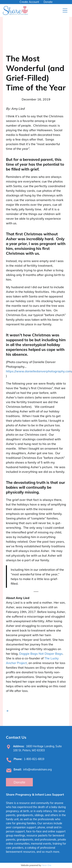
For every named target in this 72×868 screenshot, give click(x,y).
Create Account (29, 2)
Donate (48, 2)
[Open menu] (65, 10)
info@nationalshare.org (37, 769)
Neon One (47, 865)
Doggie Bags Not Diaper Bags (41, 654)
